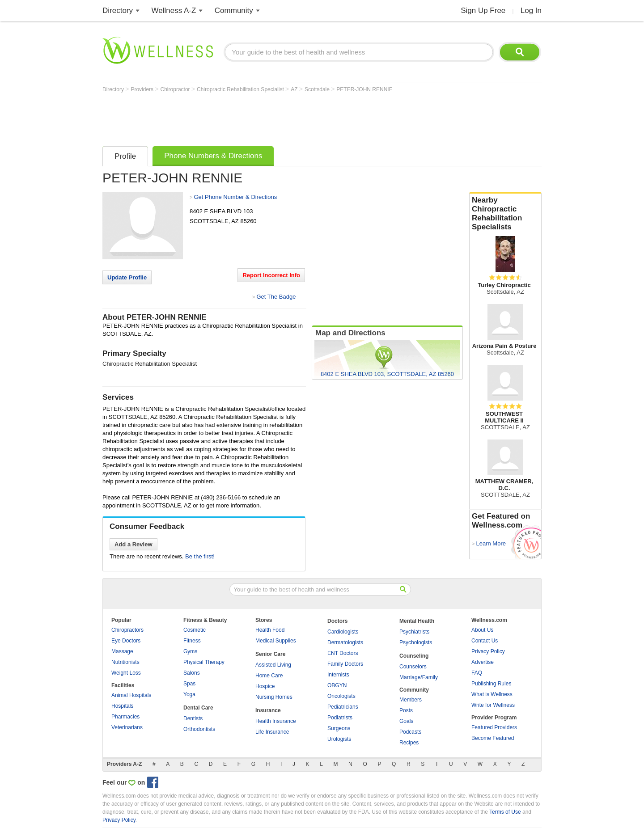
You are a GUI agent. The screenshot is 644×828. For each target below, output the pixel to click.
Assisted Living (273, 665)
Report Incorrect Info (271, 275)
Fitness (192, 641)
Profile (125, 156)
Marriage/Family (419, 677)
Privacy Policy (488, 651)
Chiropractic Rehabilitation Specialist (241, 89)
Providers (143, 89)
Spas (189, 684)
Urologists (339, 739)
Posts (406, 710)
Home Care (269, 676)
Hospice (265, 686)
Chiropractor (176, 89)
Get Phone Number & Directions (235, 197)
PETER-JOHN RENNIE (364, 89)
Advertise (483, 662)
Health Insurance (276, 721)
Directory (118, 11)
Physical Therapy (204, 662)
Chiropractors (127, 630)
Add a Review (133, 544)
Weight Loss (126, 673)
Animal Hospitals (131, 695)
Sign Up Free (483, 11)
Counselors (413, 667)
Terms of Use (505, 812)
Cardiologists (343, 632)
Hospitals (122, 706)
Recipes (409, 743)
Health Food (270, 630)
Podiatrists (340, 718)
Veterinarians (127, 727)
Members (411, 700)
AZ (295, 89)
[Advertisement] (265, 117)
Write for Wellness (493, 705)
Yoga (189, 694)
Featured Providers (494, 727)
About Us (482, 630)
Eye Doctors (126, 641)
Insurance (268, 710)
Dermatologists (345, 642)
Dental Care (198, 708)
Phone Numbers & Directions (213, 156)
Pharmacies (125, 717)
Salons (192, 673)
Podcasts (410, 732)
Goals (406, 721)
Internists (338, 675)
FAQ (477, 673)
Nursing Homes (274, 697)
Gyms (190, 651)
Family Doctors (345, 664)
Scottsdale (318, 89)
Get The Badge (276, 297)
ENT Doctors (343, 653)
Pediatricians (343, 707)
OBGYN (337, 685)
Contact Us (485, 641)
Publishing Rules (491, 684)
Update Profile (127, 277)
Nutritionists (125, 662)
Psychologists (416, 642)
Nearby (505, 214)
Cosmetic (195, 630)
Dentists (193, 718)
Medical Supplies (276, 641)
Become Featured (493, 738)
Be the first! (200, 556)
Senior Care (270, 654)
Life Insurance (272, 732)
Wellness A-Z (174, 11)
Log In (531, 11)
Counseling (414, 656)
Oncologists (341, 696)
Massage (122, 651)
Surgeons (339, 728)
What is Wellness (492, 694)
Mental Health (417, 621)
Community (234, 11)
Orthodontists (199, 729)
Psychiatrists (414, 632)
